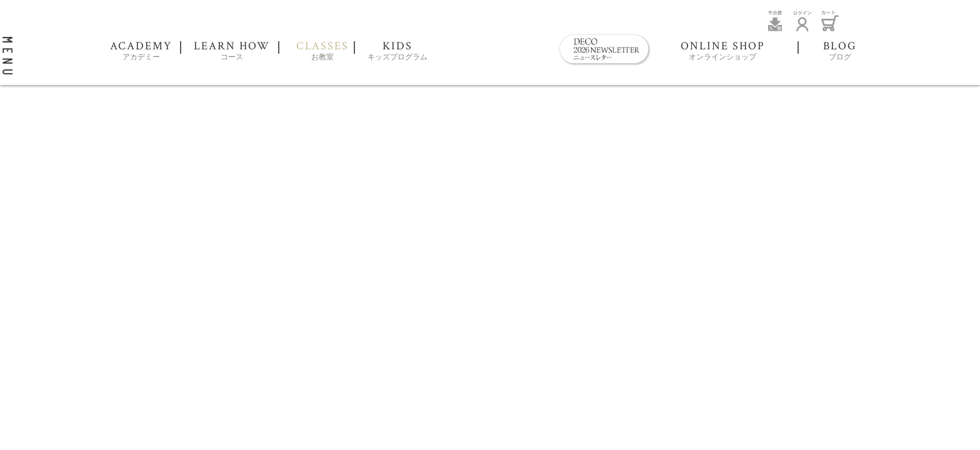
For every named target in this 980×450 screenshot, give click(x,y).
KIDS (397, 52)
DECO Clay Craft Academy (493, 40)
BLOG (840, 52)
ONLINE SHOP (723, 52)
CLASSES (322, 52)
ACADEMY (141, 52)
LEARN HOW (232, 52)
